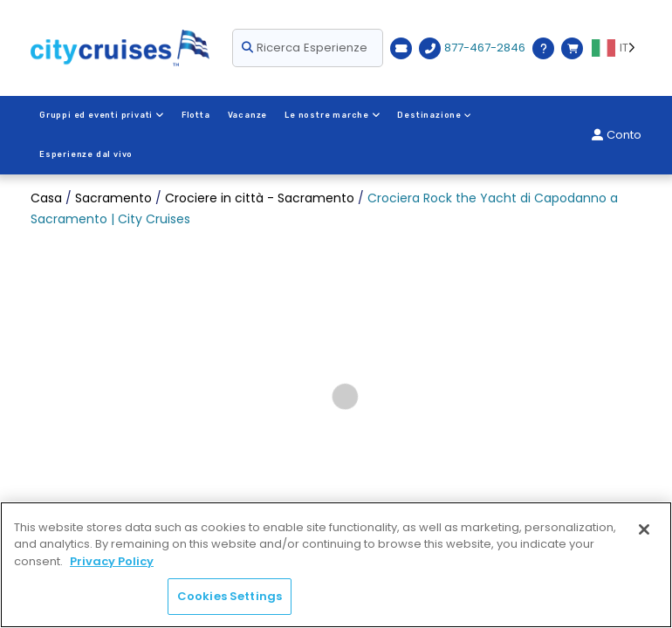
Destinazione (433, 115)
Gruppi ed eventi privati (101, 115)
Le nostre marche (331, 115)
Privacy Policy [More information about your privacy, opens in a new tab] (112, 561)
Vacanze (247, 115)
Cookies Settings (230, 596)
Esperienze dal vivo (535, 115)
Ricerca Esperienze (305, 48)
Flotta (195, 115)
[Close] (644, 529)
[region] (336, 565)
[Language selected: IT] (617, 48)
